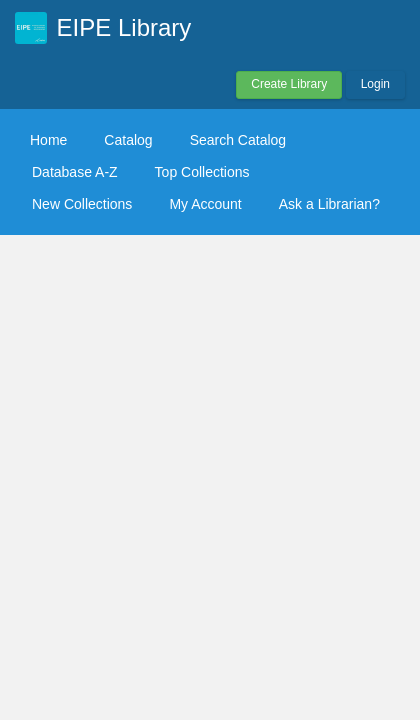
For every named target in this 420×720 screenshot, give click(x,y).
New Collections (82, 204)
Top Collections (202, 172)
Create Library (289, 84)
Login (375, 84)
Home (48, 140)
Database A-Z (75, 172)
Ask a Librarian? (329, 204)
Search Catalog (238, 140)
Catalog (128, 140)
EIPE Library (124, 27)
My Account (205, 204)
